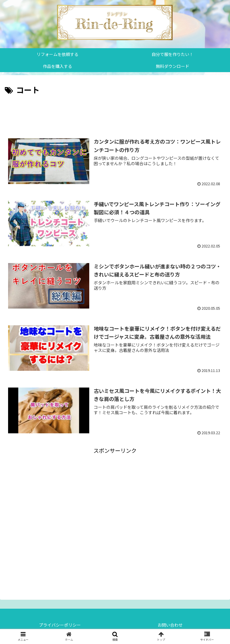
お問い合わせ (170, 625)
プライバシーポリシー (60, 625)
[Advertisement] (115, 113)
